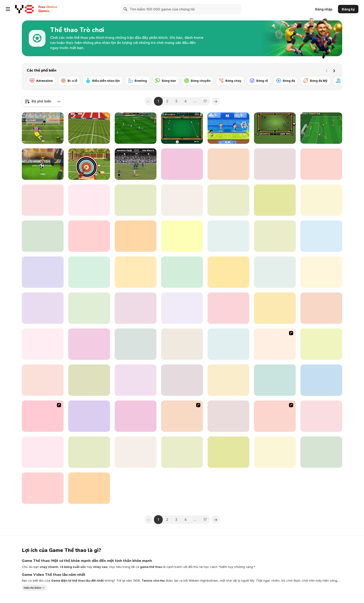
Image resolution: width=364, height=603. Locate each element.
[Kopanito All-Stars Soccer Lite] (228, 308)
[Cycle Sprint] (321, 308)
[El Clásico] (275, 200)
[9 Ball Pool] (321, 452)
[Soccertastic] (182, 164)
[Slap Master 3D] (182, 344)
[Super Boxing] (275, 272)
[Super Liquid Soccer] (321, 236)
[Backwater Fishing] (321, 200)
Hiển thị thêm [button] (32, 588)
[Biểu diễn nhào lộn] (103, 81)
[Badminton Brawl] (89, 344)
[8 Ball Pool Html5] (182, 200)
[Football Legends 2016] (228, 236)
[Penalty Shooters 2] (43, 128)
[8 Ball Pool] (182, 128)
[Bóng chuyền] (197, 81)
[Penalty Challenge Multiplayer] (43, 164)
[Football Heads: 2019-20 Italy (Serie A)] (228, 416)
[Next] (335, 70)
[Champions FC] (89, 128)
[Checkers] (136, 272)
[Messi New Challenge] (43, 452)
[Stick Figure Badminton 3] (275, 344)
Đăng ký (348, 9)
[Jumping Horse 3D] (136, 452)
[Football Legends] (228, 128)
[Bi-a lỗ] (69, 81)
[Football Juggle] (89, 236)
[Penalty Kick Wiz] (43, 380)
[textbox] (43, 101)
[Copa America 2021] (136, 236)
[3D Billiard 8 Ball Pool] (321, 164)
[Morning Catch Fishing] (136, 416)
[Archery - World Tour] (275, 452)
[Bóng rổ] (259, 81)
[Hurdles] (228, 272)
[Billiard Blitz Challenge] (89, 200)
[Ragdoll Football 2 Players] (89, 308)
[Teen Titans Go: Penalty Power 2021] (89, 452)
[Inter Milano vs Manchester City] (136, 164)
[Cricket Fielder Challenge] (89, 416)
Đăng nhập (324, 9)
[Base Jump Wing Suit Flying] (89, 488)
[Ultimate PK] (43, 344)
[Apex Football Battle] (136, 128)
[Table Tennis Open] (275, 236)
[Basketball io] (228, 452)
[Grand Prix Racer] (182, 380)
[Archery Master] (89, 164)
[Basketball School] (228, 380)
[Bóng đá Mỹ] (315, 81)
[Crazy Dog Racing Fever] (89, 272)
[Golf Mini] (228, 200)
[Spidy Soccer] (136, 344)
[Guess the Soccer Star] (43, 236)
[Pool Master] (275, 164)
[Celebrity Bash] (182, 416)
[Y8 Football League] (43, 416)
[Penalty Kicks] (182, 272)
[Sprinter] (43, 308)
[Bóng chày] (230, 81)
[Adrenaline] (41, 81)
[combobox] (43, 101)
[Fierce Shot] (321, 344)
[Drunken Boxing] (43, 200)
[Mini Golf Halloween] (321, 272)
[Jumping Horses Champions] (136, 380)
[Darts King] (182, 308)
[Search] (126, 9)
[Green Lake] (228, 344)
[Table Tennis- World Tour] (228, 164)
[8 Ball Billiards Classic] (275, 128)
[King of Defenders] (275, 416)
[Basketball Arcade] (275, 308)
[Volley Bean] (136, 308)
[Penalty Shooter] (136, 200)
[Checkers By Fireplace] (43, 488)
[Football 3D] (43, 272)
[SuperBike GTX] (182, 452)
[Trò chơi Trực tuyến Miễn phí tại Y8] (24, 9)
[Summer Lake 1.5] (275, 380)
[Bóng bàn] (166, 81)
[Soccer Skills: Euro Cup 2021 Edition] (321, 128)
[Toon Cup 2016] (182, 236)
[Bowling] (138, 81)
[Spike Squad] (89, 380)
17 (205, 101)
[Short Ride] (321, 380)
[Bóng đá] (286, 81)
